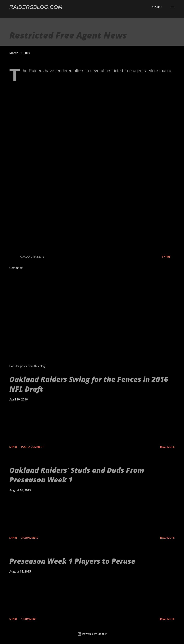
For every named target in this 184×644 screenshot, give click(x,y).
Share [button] (166, 257)
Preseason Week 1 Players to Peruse (72, 561)
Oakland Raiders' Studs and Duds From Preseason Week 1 (77, 475)
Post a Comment (33, 447)
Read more (167, 447)
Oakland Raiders (32, 257)
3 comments (30, 538)
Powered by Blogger (92, 634)
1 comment (29, 619)
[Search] (157, 7)
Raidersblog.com (36, 7)
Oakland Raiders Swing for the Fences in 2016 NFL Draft (89, 384)
